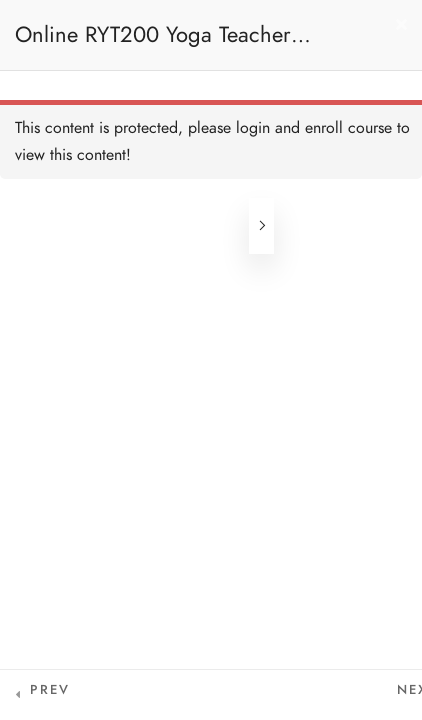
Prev (50, 690)
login (253, 128)
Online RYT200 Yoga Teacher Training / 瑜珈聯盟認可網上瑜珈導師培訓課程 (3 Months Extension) (186, 44)
